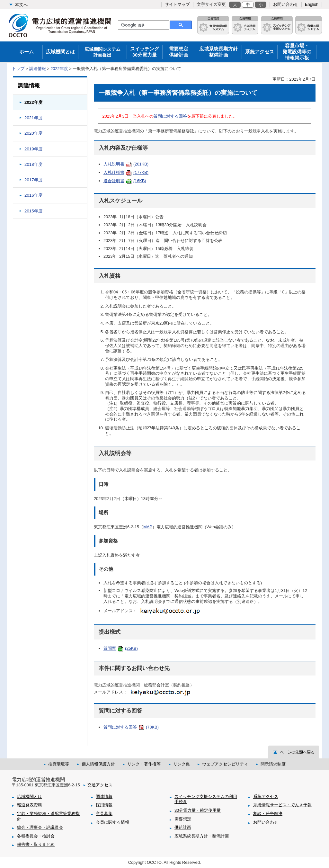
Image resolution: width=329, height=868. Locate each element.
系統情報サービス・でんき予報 (282, 805)
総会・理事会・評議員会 (40, 827)
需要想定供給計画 (179, 52)
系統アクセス (260, 52)
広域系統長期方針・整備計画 (202, 836)
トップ (18, 69)
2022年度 (59, 69)
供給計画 (183, 827)
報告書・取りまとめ (36, 844)
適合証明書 (125, 181)
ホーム (27, 52)
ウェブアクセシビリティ (225, 764)
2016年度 (33, 195)
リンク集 (182, 764)
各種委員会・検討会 (36, 836)
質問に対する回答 (170, 116)
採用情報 (104, 805)
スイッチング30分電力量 (145, 52)
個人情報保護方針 (98, 764)
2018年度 (33, 164)
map (148, 527)
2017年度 (33, 180)
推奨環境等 (59, 764)
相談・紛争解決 (268, 814)
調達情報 (38, 69)
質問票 (121, 648)
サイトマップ (177, 4)
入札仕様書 (126, 172)
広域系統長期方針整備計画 (218, 52)
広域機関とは (60, 52)
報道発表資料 (30, 805)
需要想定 (183, 819)
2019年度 (33, 149)
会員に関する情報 (112, 822)
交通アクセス (100, 785)
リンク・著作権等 (144, 764)
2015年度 (33, 211)
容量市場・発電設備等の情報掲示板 (297, 52)
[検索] (143, 25)
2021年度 (33, 118)
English (312, 4)
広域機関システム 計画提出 (102, 52)
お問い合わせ (286, 4)
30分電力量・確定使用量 (198, 810)
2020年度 (33, 133)
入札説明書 (126, 164)
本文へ (21, 5)
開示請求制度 (273, 764)
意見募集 (104, 814)
